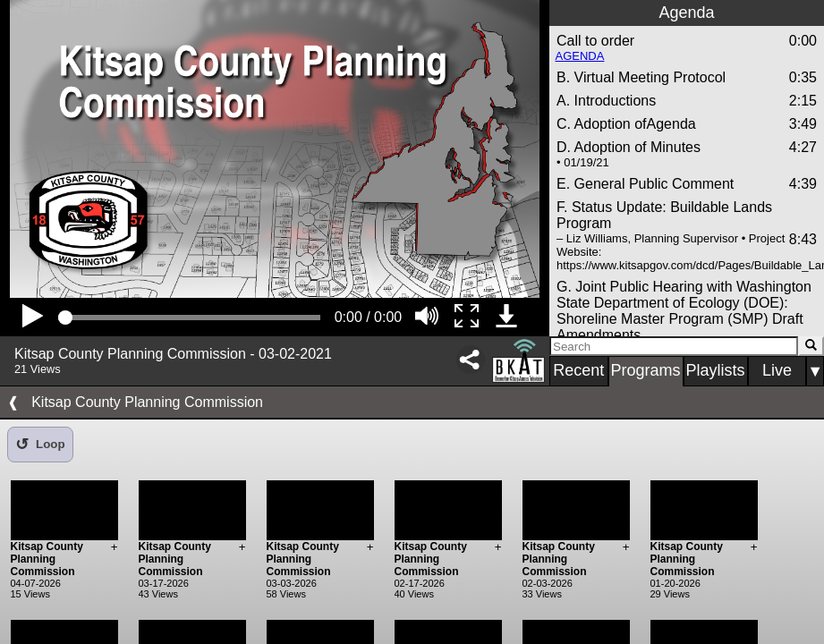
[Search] (674, 346)
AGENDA (580, 56)
